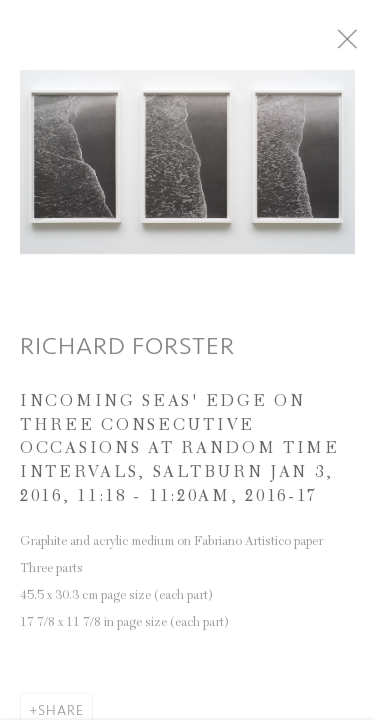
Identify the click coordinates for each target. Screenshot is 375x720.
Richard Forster (127, 352)
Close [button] (360, 45)
